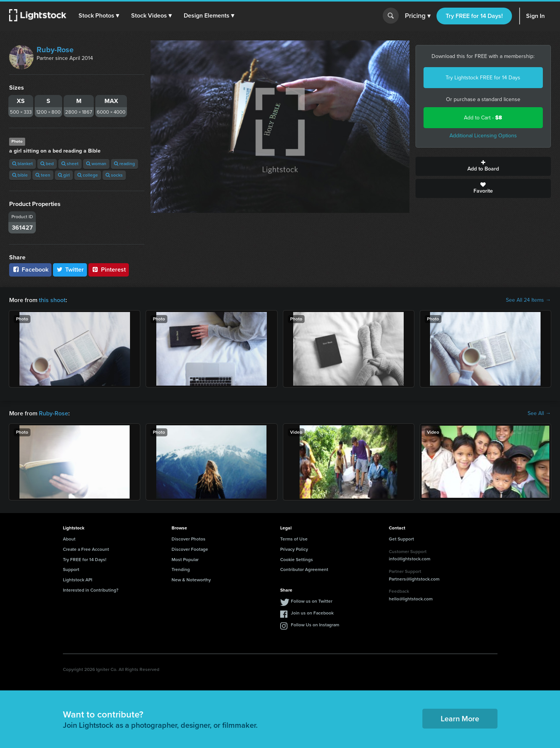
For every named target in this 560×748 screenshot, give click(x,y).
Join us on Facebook (312, 613)
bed (47, 164)
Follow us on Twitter (312, 601)
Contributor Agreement (304, 569)
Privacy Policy (294, 549)
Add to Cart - (483, 118)
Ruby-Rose (55, 50)
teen (43, 175)
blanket (22, 164)
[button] (99, 16)
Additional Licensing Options (483, 136)
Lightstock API (78, 580)
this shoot (52, 300)
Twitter (70, 269)
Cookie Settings (297, 560)
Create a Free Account (86, 549)
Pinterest (109, 269)
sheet (70, 164)
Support (71, 569)
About (69, 539)
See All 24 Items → (528, 300)
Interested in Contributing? (91, 590)
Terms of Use (294, 539)
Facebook (30, 269)
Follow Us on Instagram (315, 625)
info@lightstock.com (410, 559)
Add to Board (483, 166)
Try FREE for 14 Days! (474, 16)
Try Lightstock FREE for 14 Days (483, 78)
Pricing (418, 16)
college (88, 175)
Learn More (460, 719)
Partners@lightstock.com (414, 579)
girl (64, 175)
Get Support (401, 539)
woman (96, 164)
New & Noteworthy (191, 580)
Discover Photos (189, 539)
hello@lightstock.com (411, 599)
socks (114, 175)
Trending (181, 569)
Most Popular (185, 560)
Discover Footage (190, 549)
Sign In (535, 16)
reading (124, 164)
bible (20, 175)
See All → (539, 413)
